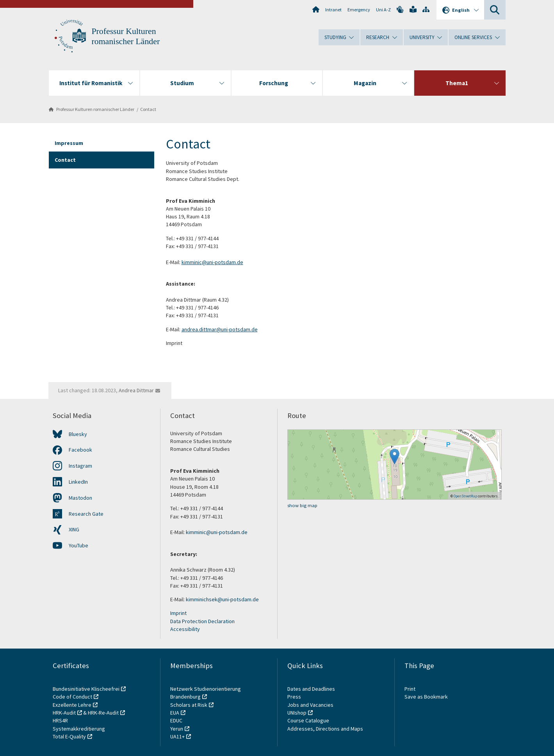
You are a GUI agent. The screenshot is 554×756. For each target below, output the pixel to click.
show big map (302, 505)
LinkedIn (78, 482)
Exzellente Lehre (72, 705)
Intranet (333, 10)
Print (410, 689)
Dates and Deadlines (311, 689)
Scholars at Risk (189, 705)
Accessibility (185, 629)
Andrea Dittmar (136, 390)
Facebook (80, 450)
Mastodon (80, 498)
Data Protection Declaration (202, 621)
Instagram (80, 466)
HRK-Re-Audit (103, 713)
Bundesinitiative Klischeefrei (86, 689)
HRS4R (60, 720)
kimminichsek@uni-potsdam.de (222, 599)
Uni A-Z (383, 10)
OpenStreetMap (465, 496)
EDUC (176, 720)
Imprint (178, 613)
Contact (148, 109)
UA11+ (177, 736)
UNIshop (297, 713)
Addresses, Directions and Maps (325, 729)
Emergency (359, 10)
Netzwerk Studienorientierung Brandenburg (206, 693)
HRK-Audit (64, 713)
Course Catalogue (308, 720)
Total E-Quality (69, 736)
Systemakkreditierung (79, 729)
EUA (175, 713)
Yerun (177, 729)
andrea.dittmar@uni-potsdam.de (220, 329)
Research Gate (86, 514)
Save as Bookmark (426, 697)
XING (74, 529)
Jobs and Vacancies (310, 705)
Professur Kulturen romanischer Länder (95, 109)
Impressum (69, 143)
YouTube (78, 545)
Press (294, 697)
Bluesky (78, 434)
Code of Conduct (72, 697)
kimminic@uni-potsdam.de (212, 262)
